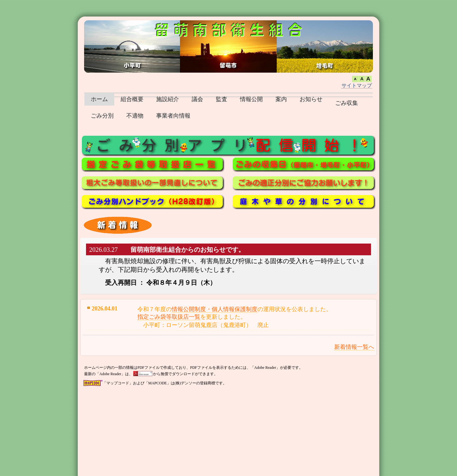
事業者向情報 (173, 116)
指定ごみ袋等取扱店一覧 (169, 317)
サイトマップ (357, 85)
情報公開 (251, 99)
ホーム (99, 99)
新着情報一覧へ (354, 347)
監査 (222, 99)
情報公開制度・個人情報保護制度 (215, 309)
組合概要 (132, 99)
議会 (197, 99)
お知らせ (311, 99)
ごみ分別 (102, 116)
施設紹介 (168, 99)
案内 (281, 99)
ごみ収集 (347, 103)
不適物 (135, 116)
